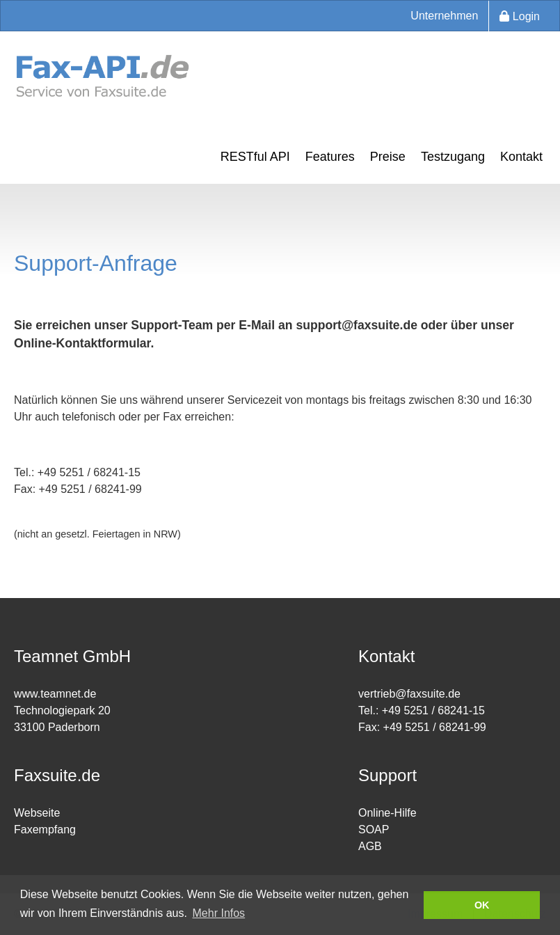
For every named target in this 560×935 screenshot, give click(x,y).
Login (520, 16)
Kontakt (521, 157)
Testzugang (453, 157)
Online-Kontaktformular (82, 343)
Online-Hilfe (387, 813)
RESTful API (255, 157)
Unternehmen (444, 16)
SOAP (374, 830)
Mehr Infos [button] (219, 913)
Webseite (37, 813)
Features (330, 157)
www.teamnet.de (55, 694)
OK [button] (482, 905)
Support (387, 775)
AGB (370, 846)
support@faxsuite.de (357, 325)
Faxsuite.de (57, 775)
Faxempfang (45, 830)
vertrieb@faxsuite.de (409, 694)
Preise (388, 157)
